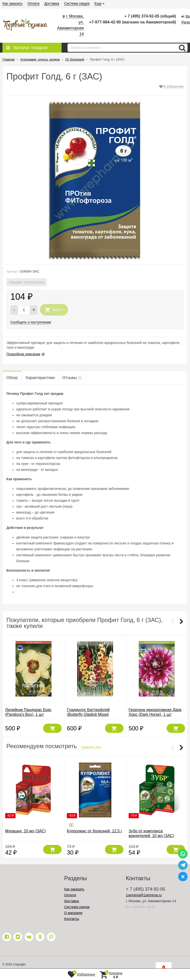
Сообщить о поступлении (31, 322)
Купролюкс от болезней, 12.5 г (95, 831)
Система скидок (77, 3)
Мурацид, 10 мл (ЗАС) (26, 831)
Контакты (71, 919)
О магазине (73, 913)
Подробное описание (23, 354)
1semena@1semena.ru (144, 895)
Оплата (34, 3)
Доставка (52, 3)
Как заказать (13, 3)
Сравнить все (91, 747)
